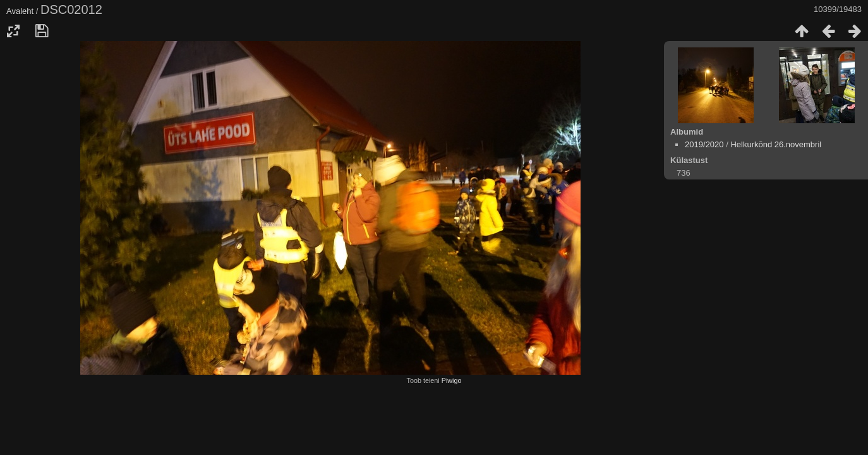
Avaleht (20, 11)
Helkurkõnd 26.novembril (776, 144)
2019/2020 (704, 144)
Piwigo (452, 380)
